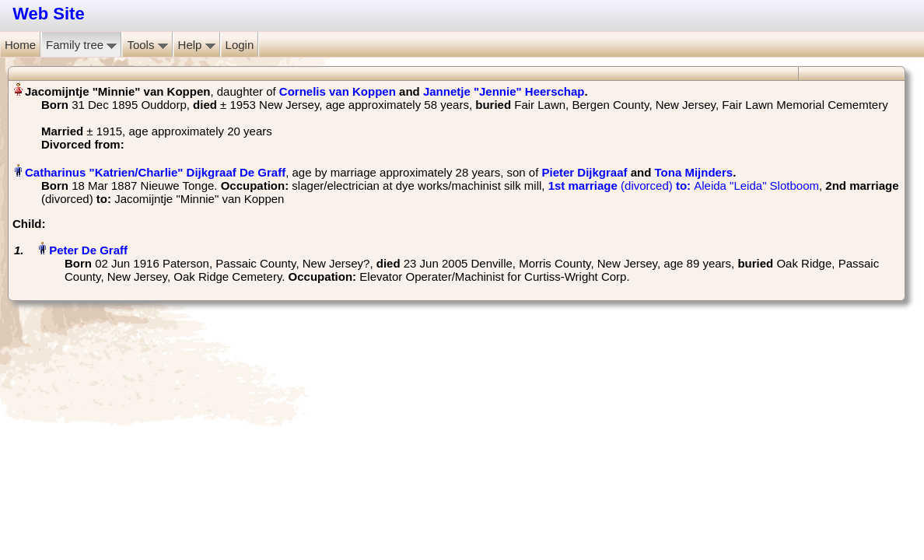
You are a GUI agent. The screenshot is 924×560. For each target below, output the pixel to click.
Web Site (49, 14)
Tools (147, 45)
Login (240, 45)
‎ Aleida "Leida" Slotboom (684, 185)
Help (197, 45)
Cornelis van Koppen (338, 91)
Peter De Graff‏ (88, 250)
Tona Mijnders (694, 172)
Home (20, 45)
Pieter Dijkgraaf (585, 172)
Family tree (81, 45)
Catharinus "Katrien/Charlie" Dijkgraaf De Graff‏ (155, 172)
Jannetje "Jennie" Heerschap (504, 91)
